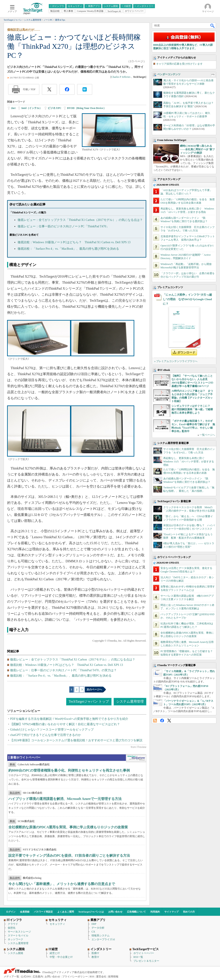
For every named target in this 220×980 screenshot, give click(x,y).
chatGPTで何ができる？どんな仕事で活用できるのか (46, 735)
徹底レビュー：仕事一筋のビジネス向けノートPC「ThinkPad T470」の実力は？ (63, 670)
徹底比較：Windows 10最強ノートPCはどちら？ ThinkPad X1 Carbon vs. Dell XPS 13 (74, 242)
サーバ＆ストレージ (19, 932)
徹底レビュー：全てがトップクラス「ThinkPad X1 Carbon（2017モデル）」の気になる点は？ (80, 220)
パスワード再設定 (43, 912)
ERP (94, 924)
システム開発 (15, 953)
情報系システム (101, 936)
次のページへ (94, 690)
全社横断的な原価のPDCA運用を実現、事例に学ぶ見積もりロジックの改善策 (68, 827)
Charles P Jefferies (121, 77)
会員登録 (25, 912)
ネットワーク (15, 939)
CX (93, 932)
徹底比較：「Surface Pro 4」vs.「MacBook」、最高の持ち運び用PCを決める (68, 249)
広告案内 (38, 977)
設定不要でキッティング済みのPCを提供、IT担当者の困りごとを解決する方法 (69, 855)
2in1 (13, 108)
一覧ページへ (207, 435)
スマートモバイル (18, 936)
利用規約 (155, 912)
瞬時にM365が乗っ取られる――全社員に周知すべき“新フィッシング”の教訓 (197, 149)
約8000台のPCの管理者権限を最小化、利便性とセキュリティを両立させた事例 (69, 770)
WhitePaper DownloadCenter (136, 758)
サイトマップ (171, 912)
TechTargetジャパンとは (91, 912)
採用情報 (113, 977)
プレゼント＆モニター (146, 961)
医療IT (95, 953)
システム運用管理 (130, 701)
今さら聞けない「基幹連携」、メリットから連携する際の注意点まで (62, 884)
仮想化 (12, 928)
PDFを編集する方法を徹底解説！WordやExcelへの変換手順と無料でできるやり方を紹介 (69, 719)
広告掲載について (136, 912)
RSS (155, 721)
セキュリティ (57, 924)
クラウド (13, 924)
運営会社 (101, 977)
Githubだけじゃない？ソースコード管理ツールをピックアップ (52, 730)
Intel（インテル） (32, 108)
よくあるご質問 (66, 912)
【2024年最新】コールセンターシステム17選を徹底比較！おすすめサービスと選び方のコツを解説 (76, 740)
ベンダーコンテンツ (169, 74)
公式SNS (26, 977)
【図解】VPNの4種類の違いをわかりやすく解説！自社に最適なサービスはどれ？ (65, 724)
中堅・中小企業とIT (61, 957)
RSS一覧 (138, 957)
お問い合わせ (115, 912)
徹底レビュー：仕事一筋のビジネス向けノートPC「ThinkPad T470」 (63, 226)
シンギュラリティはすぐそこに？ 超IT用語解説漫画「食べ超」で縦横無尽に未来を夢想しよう (192, 409)
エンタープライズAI (103, 939)
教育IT (95, 957)
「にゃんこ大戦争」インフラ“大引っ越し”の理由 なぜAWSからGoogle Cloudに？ (187, 299)
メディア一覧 (11, 977)
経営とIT (55, 953)
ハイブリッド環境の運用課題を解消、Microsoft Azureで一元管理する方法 (65, 799)
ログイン (11, 912)
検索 (213, 26)
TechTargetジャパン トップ (89, 701)
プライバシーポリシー (75, 977)
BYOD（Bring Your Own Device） (86, 108)
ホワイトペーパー (144, 953)
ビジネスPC (55, 108)
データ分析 (98, 928)
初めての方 (189, 912)
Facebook (162, 721)
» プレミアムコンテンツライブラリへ (176, 361)
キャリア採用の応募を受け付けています (179, 64)
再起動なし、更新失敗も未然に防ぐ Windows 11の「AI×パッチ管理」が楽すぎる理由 (189, 462)
